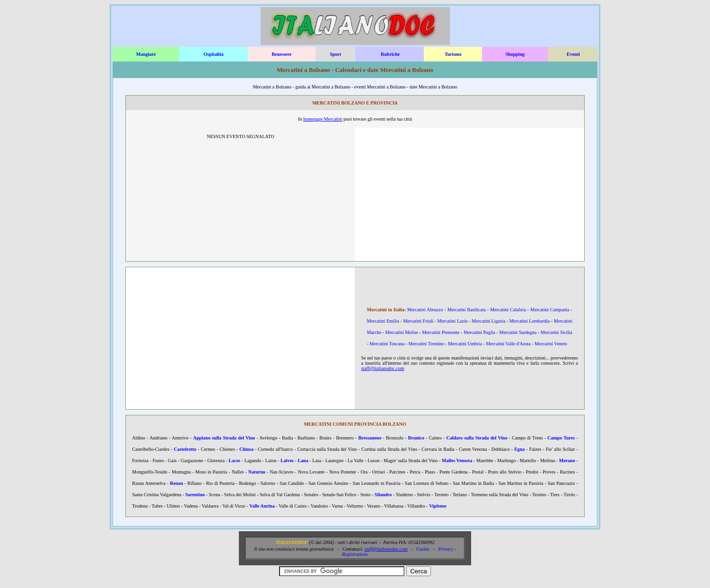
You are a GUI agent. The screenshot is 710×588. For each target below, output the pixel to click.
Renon (176, 483)
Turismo (453, 54)
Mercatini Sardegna (518, 332)
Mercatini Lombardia (530, 321)
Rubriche (390, 54)
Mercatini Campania (550, 310)
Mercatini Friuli (418, 321)
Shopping (515, 54)
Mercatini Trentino (426, 344)
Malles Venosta (457, 461)
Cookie (423, 549)
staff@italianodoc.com (382, 368)
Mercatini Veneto (551, 344)
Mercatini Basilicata (467, 310)
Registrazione (355, 554)
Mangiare (146, 54)
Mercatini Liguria (488, 321)
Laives (287, 461)
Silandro (383, 495)
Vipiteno (438, 506)
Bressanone (370, 438)
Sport (335, 54)
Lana (303, 461)
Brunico (416, 438)
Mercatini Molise (402, 332)
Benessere (281, 54)
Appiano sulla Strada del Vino (224, 438)
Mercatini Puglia (479, 332)
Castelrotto (185, 449)
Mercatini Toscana (387, 344)
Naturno (257, 472)
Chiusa (246, 449)
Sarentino (195, 495)
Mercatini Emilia (383, 321)
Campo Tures (561, 438)
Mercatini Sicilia (557, 332)
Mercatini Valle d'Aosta (508, 344)
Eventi (573, 54)
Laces (235, 461)
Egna (519, 449)
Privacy (446, 549)
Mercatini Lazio (453, 321)
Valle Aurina (262, 506)
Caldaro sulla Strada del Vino (477, 438)
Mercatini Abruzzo (425, 310)
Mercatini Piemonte (441, 332)
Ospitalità (213, 54)
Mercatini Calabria (508, 310)
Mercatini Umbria (465, 344)
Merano (567, 461)
